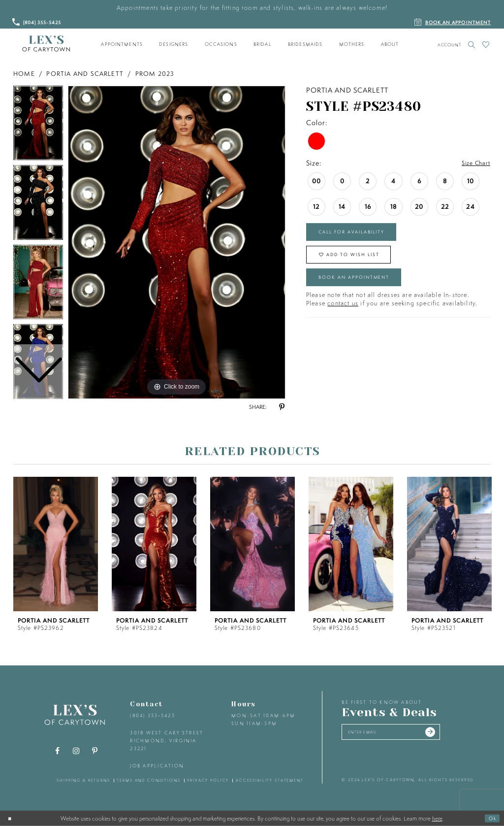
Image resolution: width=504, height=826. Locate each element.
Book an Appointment (364, 289)
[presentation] (56, 544)
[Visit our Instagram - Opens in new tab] (76, 751)
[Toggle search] (472, 45)
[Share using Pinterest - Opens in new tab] (282, 407)
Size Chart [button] (473, 164)
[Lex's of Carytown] (46, 44)
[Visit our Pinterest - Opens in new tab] (95, 751)
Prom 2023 (155, 74)
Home (24, 74)
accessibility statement (270, 780)
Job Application (157, 766)
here (437, 818)
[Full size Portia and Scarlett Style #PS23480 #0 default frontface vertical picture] (177, 242)
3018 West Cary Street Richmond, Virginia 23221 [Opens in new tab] (167, 740)
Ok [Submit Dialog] (491, 818)
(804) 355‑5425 (152, 715)
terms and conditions (148, 780)
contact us (343, 317)
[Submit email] (449, 734)
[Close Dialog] (11, 818)
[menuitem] (122, 44)
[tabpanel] (177, 242)
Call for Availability (362, 234)
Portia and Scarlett (85, 74)
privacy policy (208, 780)
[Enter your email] (401, 734)
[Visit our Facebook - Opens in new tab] (58, 751)
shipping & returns (83, 780)
